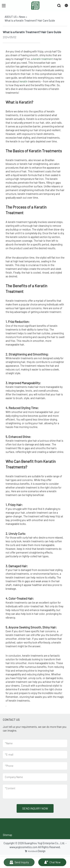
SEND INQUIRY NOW (35, 808)
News (22, 17)
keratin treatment (43, 59)
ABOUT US (11, 17)
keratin (24, 81)
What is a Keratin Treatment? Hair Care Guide (30, 21)
